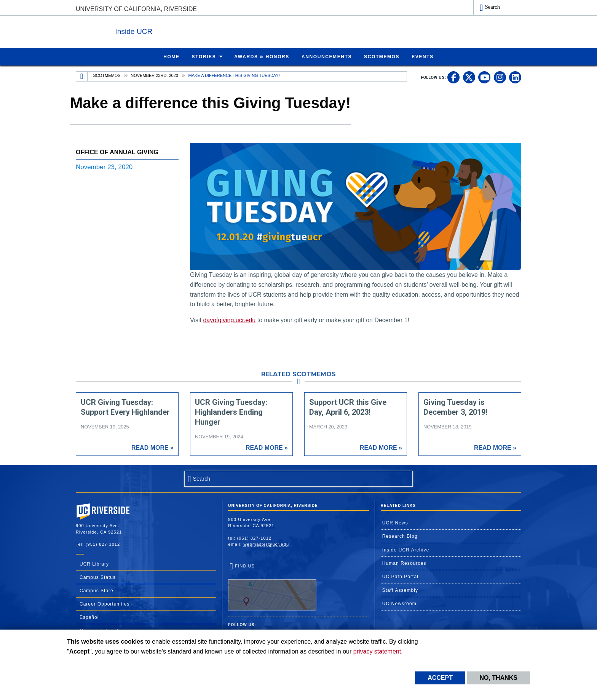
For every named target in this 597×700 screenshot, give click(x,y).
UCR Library (94, 564)
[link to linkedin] (515, 77)
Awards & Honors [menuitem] (262, 56)
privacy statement (377, 651)
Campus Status (98, 577)
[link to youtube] (484, 77)
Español (89, 617)
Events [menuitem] (423, 56)
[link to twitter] (469, 77)
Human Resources (404, 563)
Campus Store (97, 590)
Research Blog (400, 536)
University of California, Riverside (136, 9)
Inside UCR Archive (406, 550)
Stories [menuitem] (204, 56)
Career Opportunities (105, 604)
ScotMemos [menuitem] (382, 56)
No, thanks (498, 678)
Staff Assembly (400, 590)
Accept (440, 678)
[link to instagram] (500, 77)
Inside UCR (169, 30)
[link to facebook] (453, 77)
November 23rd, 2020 (154, 75)
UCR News (395, 523)
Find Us (272, 587)
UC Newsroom (399, 603)
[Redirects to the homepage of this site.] (82, 76)
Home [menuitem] (171, 56)
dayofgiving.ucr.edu (229, 320)
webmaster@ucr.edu (266, 544)
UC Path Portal (400, 576)
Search (492, 7)
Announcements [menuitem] (327, 56)
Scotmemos (107, 75)
